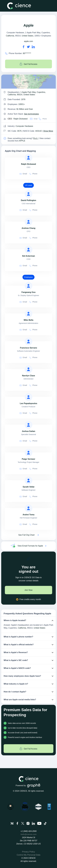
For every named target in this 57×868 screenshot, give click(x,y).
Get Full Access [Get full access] (29, 64)
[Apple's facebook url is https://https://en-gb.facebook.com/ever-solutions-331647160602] (24, 47)
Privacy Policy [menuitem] (28, 852)
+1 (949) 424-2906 (28, 831)
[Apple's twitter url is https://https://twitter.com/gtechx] (28, 47)
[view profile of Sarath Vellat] (28, 480)
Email (34, 119)
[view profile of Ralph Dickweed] (28, 158)
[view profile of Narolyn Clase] (28, 369)
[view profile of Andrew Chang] (28, 222)
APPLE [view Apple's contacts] (22, 141)
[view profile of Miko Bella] (28, 314)
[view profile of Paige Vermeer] (28, 453)
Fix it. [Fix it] (36, 138)
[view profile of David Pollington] (28, 194)
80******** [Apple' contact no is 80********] (27, 53)
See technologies (31, 114)
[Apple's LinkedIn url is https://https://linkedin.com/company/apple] (33, 47)
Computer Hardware (24, 126)
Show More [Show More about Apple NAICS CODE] (48, 131)
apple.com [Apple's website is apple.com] (28, 41)
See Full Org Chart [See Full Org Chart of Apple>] (26, 535)
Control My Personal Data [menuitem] (29, 855)
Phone (43, 119)
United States (28, 36)
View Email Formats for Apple (30, 546)
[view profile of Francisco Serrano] (28, 341)
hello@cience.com (29, 834)
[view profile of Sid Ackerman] (28, 250)
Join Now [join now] (28, 590)
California (10, 36)
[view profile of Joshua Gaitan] (28, 425)
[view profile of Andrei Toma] (28, 508)
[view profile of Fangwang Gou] (28, 286)
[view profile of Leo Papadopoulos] (28, 397)
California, (22, 628)
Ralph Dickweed (20, 119)
